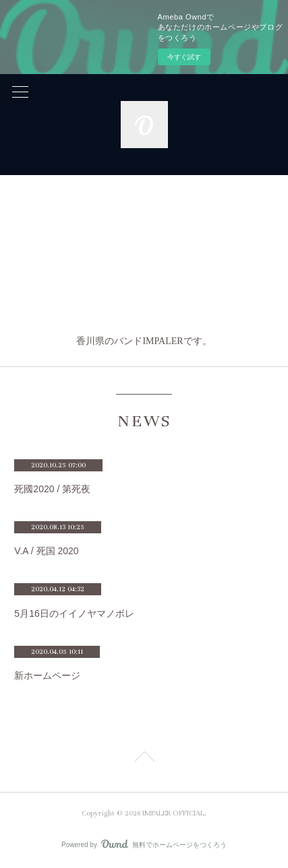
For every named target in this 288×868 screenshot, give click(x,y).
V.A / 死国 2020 (46, 551)
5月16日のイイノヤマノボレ (74, 613)
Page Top (144, 759)
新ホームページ (47, 675)
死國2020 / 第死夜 (52, 489)
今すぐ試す (184, 57)
